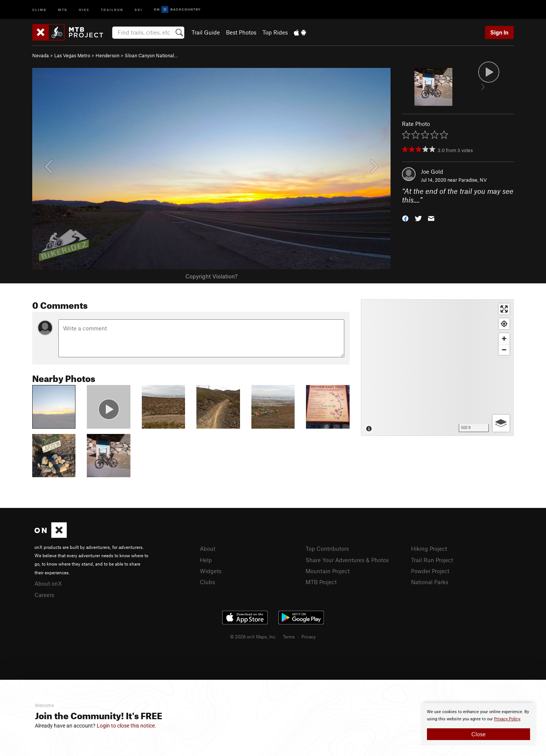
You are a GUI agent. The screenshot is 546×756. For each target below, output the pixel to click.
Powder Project (430, 571)
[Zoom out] (504, 350)
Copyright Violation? (211, 276)
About (208, 549)
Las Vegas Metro (72, 55)
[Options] (501, 423)
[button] (405, 218)
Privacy (309, 637)
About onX (48, 583)
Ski (139, 9)
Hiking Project (429, 549)
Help (206, 560)
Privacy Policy (507, 719)
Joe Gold (432, 171)
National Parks (430, 582)
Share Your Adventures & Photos (347, 560)
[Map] (437, 368)
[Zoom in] (504, 339)
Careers (44, 595)
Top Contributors (327, 549)
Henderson (107, 55)
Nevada (41, 55)
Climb (39, 9)
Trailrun (112, 9)
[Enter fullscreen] (504, 309)
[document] (479, 724)
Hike (84, 9)
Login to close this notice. (126, 726)
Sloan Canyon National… (151, 55)
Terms (289, 637)
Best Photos (241, 32)
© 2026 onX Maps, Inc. (253, 637)
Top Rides (275, 32)
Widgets (211, 571)
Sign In (499, 32)
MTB (63, 9)
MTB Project (321, 582)
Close (479, 734)
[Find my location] (504, 324)
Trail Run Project (432, 560)
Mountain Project (328, 571)
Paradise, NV (473, 180)
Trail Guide (206, 32)
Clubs (207, 582)
